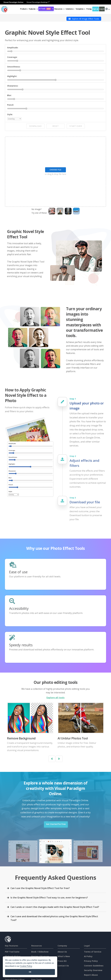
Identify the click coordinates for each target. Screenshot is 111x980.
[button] (33, 9)
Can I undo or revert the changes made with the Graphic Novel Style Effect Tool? (55, 907)
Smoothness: (14, 67)
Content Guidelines (94, 966)
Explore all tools (55, 698)
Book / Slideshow (40, 952)
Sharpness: (13, 86)
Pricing (89, 9)
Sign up (96, 9)
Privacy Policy (91, 961)
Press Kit (62, 961)
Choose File (55, 170)
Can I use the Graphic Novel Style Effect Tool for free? (40, 888)
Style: (10, 114)
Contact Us (63, 966)
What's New (64, 956)
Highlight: (12, 76)
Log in (102, 9)
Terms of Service (93, 952)
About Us (62, 952)
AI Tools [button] (46, 9)
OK (30, 972)
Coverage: (12, 57)
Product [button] (24, 9)
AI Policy (88, 956)
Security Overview (93, 970)
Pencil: (10, 105)
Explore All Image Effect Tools (84, 19)
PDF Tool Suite (12, 952)
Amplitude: (13, 48)
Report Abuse (91, 975)
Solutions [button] (70, 9)
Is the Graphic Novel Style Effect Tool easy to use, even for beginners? (49, 898)
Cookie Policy (26, 966)
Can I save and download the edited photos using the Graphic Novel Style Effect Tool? (54, 918)
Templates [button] (80, 9)
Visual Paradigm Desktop (38, 2)
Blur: (9, 95)
